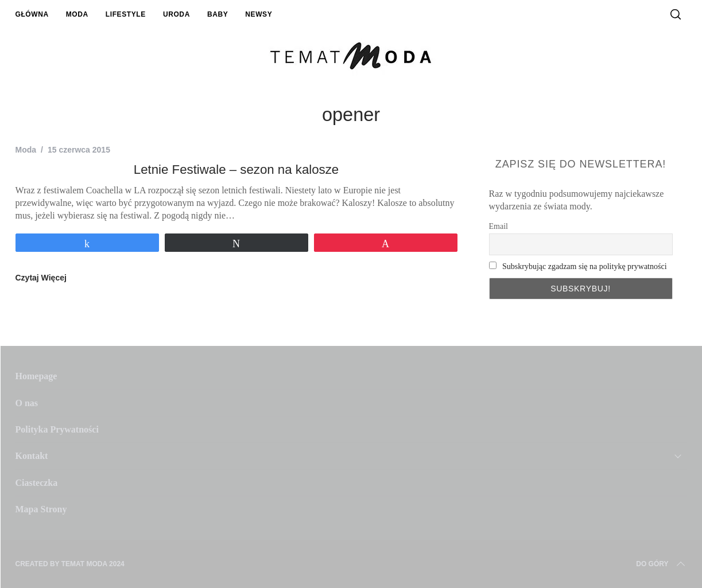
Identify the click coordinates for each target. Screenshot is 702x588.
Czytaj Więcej (41, 278)
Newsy (259, 14)
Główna (32, 14)
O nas (27, 403)
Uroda (177, 14)
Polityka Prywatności (57, 429)
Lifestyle (126, 14)
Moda (77, 14)
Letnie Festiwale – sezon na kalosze (236, 170)
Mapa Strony (41, 509)
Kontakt (32, 456)
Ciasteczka (37, 483)
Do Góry (661, 564)
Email (499, 226)
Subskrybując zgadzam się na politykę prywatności (585, 266)
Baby (218, 14)
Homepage (36, 376)
